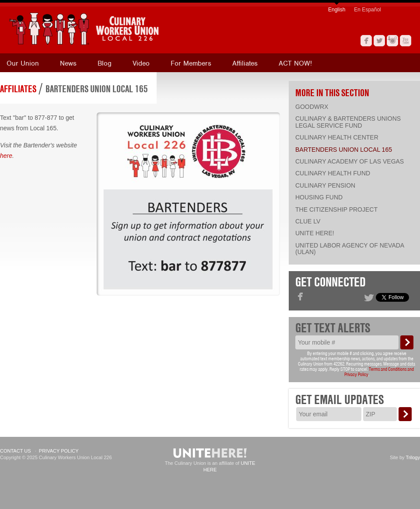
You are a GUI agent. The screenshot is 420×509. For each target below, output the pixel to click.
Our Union (23, 63)
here (6, 156)
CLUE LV (308, 221)
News (68, 63)
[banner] (125, 29)
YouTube (406, 41)
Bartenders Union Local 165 (97, 89)
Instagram (392, 41)
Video (141, 63)
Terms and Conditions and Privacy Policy (379, 372)
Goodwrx (312, 107)
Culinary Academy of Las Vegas (350, 161)
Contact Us (16, 451)
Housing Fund (319, 197)
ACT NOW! (295, 63)
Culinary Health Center (337, 137)
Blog (105, 63)
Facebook (366, 41)
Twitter (379, 41)
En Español (367, 10)
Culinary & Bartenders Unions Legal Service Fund (348, 122)
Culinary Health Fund (333, 173)
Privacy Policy (59, 451)
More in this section (332, 93)
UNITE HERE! (315, 233)
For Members (191, 63)
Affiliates (245, 63)
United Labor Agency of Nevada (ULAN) (350, 249)
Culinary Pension (325, 185)
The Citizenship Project (336, 209)
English (337, 10)
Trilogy (413, 457)
